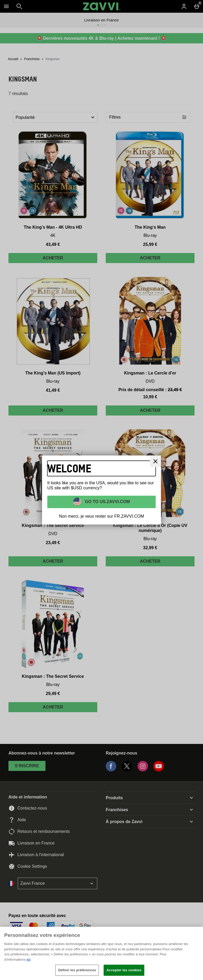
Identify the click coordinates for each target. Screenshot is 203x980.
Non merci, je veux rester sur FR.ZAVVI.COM (101, 516)
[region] (101, 953)
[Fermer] (155, 461)
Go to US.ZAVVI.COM (107, 501)
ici (29, 959)
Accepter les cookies (124, 970)
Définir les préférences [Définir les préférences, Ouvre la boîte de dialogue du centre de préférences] (77, 970)
